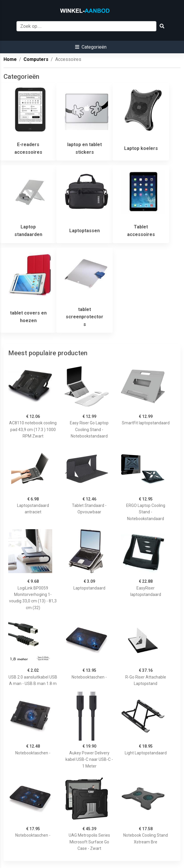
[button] (91, 47)
